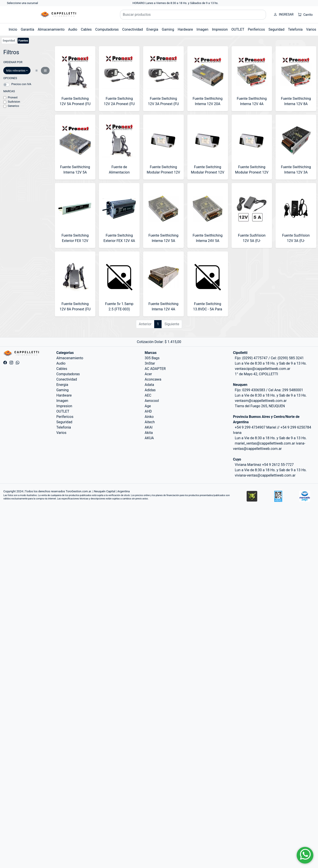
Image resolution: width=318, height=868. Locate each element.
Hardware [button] (185, 29)
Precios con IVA (21, 84)
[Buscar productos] (193, 15)
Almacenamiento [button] (51, 29)
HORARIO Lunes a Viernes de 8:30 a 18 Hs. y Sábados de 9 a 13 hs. (175, 3)
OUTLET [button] (238, 29)
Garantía (27, 29)
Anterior (145, 324)
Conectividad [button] (133, 29)
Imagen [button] (202, 29)
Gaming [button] (168, 29)
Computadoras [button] (107, 29)
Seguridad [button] (276, 29)
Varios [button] (311, 29)
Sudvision (14, 102)
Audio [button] (73, 29)
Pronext (13, 97)
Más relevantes (16, 71)
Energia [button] (152, 29)
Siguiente (172, 324)
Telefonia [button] (295, 29)
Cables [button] (86, 29)
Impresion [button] (220, 29)
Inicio (13, 29)
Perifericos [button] (256, 29)
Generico (13, 106)
